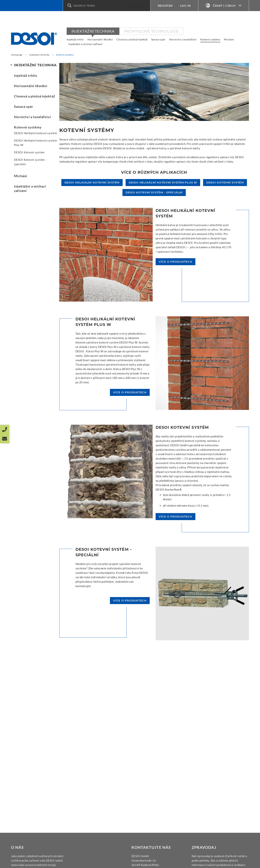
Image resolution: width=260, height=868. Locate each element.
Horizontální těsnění (100, 39)
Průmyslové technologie (152, 31)
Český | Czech (224, 6)
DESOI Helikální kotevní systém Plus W (36, 143)
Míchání (229, 39)
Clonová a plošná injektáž (132, 39)
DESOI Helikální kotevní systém (36, 133)
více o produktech (175, 262)
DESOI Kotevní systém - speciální (30, 162)
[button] (107, 6)
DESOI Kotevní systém (29, 152)
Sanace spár (158, 39)
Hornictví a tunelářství (183, 39)
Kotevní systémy (210, 39)
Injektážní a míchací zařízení (86, 44)
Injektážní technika (93, 31)
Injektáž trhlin (75, 39)
